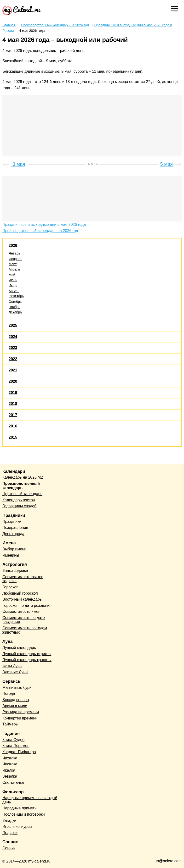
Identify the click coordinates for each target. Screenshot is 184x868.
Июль (13, 286)
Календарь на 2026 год (23, 477)
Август (14, 291)
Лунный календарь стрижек (27, 654)
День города (13, 534)
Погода (9, 694)
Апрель (14, 269)
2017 (13, 415)
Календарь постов (19, 500)
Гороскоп (10, 587)
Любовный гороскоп (20, 593)
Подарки (10, 833)
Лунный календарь (19, 648)
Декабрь (15, 312)
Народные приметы (20, 808)
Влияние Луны (15, 672)
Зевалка (10, 776)
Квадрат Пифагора (19, 752)
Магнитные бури (17, 688)
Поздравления (15, 528)
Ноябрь (14, 307)
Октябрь (15, 302)
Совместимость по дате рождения (24, 620)
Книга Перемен (16, 746)
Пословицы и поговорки (24, 814)
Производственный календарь (21, 486)
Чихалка (10, 758)
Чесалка (10, 764)
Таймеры (10, 724)
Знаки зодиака (15, 571)
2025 (13, 325)
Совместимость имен (21, 611)
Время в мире (15, 706)
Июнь (13, 280)
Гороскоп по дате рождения (27, 605)
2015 (13, 437)
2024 (13, 337)
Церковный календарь (22, 494)
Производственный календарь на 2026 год (40, 231)
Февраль (15, 259)
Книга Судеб (13, 740)
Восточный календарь (22, 599)
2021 (13, 370)
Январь (14, 253)
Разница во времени (21, 712)
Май (12, 275)
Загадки (9, 821)
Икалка (9, 770)
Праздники (12, 522)
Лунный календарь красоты (27, 660)
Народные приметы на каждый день (30, 800)
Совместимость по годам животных (25, 630)
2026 (13, 246)
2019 (13, 393)
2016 (13, 426)
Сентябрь (16, 296)
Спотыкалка (13, 782)
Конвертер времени (20, 718)
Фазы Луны (12, 666)
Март (13, 264)
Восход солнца (16, 700)
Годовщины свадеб (19, 506)
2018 (13, 404)
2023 (13, 348)
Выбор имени (14, 549)
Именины (11, 555)
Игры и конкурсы (17, 827)
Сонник (9, 848)
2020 (13, 381)
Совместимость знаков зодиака (23, 579)
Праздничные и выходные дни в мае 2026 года (44, 224)
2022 (13, 359)
